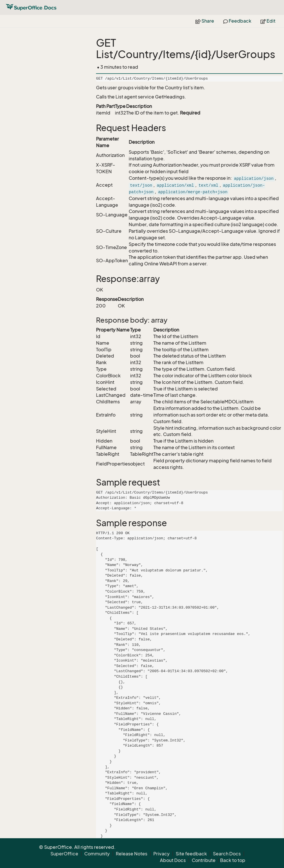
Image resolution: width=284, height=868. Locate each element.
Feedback (237, 21)
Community (97, 854)
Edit (268, 21)
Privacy (161, 854)
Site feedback (191, 854)
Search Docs (227, 854)
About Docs (173, 860)
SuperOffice (64, 854)
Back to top (233, 860)
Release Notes (132, 854)
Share (205, 21)
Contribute (204, 860)
